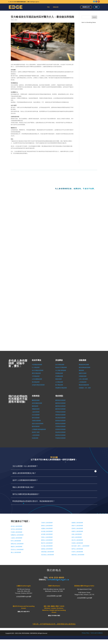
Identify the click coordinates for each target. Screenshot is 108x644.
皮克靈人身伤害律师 (47, 534)
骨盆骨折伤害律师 (60, 432)
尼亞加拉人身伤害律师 (48, 555)
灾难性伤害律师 (36, 421)
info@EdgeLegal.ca (34, 2)
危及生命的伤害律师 (38, 424)
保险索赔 (83, 360)
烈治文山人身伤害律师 (17, 550)
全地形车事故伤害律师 (38, 385)
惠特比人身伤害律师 (47, 540)
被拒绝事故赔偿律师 (85, 367)
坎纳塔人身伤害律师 (77, 543)
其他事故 (59, 360)
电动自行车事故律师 (61, 367)
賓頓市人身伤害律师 (16, 547)
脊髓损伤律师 (36, 409)
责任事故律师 (36, 382)
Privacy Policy (85, 633)
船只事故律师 (59, 385)
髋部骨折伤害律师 (60, 406)
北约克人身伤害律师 (16, 529)
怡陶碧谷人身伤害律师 (17, 535)
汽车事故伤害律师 (37, 365)
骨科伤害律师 (36, 418)
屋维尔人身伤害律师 (47, 526)
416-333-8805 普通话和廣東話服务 (18, 2)
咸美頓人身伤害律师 (47, 549)
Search (94, 17)
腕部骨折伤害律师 (60, 403)
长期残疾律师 (83, 376)
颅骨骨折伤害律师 (60, 415)
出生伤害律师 (36, 415)
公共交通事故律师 (37, 379)
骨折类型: (59, 396)
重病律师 (81, 370)
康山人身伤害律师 (16, 552)
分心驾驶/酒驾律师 (61, 370)
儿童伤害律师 (36, 412)
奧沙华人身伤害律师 (47, 543)
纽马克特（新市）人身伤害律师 (80, 546)
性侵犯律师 (35, 438)
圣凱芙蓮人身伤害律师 (48, 552)
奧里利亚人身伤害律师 (78, 555)
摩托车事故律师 (36, 373)
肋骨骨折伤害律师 (60, 421)
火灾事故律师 (59, 382)
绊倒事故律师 (59, 376)
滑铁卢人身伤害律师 (77, 526)
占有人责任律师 (83, 379)
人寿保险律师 (83, 382)
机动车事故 (37, 360)
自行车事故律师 (60, 365)
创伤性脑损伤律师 (37, 403)
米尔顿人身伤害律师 (47, 531)
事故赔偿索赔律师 (84, 385)
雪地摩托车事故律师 (61, 388)
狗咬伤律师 (59, 379)
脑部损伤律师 (36, 400)
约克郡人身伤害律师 (16, 532)
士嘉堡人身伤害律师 (16, 538)
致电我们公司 (86, 7)
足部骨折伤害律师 (60, 429)
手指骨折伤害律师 (60, 438)
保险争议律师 (83, 373)
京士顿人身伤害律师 (47, 546)
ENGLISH (56, 7)
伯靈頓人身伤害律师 (47, 528)
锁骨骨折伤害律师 (60, 424)
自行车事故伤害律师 (38, 370)
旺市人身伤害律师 (16, 541)
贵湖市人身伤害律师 (77, 528)
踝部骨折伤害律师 (60, 400)
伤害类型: (36, 396)
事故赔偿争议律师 (84, 365)
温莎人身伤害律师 (77, 537)
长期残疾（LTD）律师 (85, 388)
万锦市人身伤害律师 (47, 523)
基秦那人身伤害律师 (77, 523)
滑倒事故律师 (59, 373)
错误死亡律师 (36, 432)
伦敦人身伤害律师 (77, 534)
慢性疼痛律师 (36, 426)
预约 (96, 7)
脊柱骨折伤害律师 (60, 418)
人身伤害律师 (36, 435)
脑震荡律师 (35, 406)
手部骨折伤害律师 (60, 426)
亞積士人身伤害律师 (47, 537)
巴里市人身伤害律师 (77, 552)
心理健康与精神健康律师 (39, 429)
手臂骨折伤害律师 (60, 412)
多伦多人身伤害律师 (16, 526)
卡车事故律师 (36, 376)
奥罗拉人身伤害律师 (77, 549)
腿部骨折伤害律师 (60, 409)
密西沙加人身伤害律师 (17, 544)
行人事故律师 (36, 367)
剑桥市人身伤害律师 (77, 531)
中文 (48, 7)
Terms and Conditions (97, 633)
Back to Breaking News (89, 22)
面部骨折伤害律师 (60, 435)
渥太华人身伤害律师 (77, 540)
